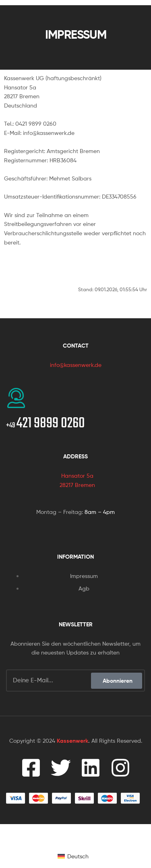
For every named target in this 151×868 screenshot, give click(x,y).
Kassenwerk (72, 741)
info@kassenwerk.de (76, 365)
